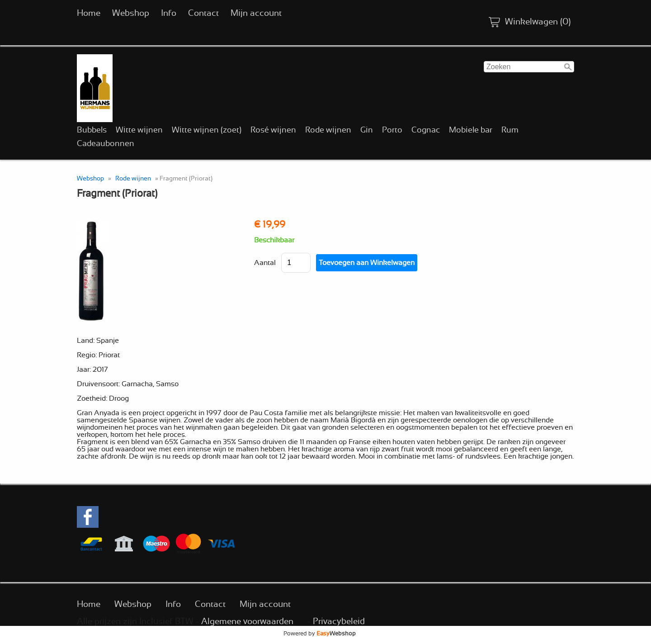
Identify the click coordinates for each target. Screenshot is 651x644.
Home (89, 13)
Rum (510, 130)
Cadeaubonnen (106, 144)
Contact (203, 13)
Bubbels (92, 130)
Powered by (320, 634)
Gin (367, 130)
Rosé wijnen (273, 130)
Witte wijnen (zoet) (207, 130)
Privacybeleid (339, 622)
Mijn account (256, 13)
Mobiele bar (471, 130)
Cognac (426, 130)
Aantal (265, 263)
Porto (392, 130)
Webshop (131, 13)
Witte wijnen (139, 130)
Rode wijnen (328, 130)
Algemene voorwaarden (247, 622)
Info (169, 13)
